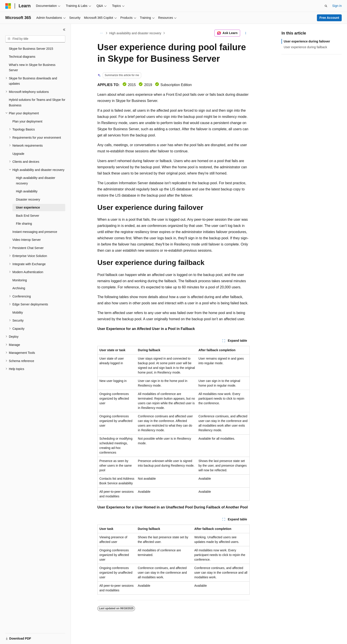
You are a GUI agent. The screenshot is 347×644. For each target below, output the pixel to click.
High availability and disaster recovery (135, 33)
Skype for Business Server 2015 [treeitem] (31, 49)
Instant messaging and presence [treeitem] (35, 232)
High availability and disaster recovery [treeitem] (36, 181)
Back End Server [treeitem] (28, 216)
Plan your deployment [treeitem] (27, 121)
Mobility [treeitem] (18, 312)
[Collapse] (64, 30)
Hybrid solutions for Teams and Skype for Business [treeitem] (37, 103)
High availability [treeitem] (27, 191)
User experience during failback (305, 47)
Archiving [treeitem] (19, 288)
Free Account (329, 18)
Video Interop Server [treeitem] (27, 240)
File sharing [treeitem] (24, 224)
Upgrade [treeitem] (18, 154)
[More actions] (246, 33)
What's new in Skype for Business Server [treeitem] (32, 68)
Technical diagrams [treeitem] (22, 57)
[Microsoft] (8, 6)
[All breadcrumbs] (101, 33)
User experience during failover (307, 41)
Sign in (337, 6)
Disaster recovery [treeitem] (28, 199)
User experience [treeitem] (28, 207)
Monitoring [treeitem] (20, 280)
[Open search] (326, 6)
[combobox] (35, 39)
